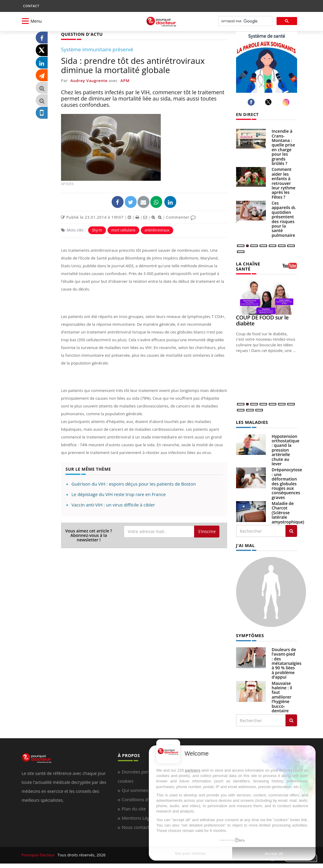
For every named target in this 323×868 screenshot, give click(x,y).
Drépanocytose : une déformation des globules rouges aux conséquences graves (287, 482)
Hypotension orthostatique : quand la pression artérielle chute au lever (286, 449)
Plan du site (134, 807)
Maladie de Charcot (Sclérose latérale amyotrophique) (288, 512)
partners (193, 770)
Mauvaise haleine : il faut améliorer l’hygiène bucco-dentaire (282, 695)
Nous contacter (138, 826)
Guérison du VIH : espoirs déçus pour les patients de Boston (134, 484)
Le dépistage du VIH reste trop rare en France (119, 494)
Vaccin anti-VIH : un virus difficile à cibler (113, 504)
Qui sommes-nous (141, 789)
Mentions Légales (140, 816)
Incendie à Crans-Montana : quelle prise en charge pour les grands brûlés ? (284, 147)
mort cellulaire (123, 230)
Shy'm (97, 230)
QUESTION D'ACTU (81, 34)
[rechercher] (245, 21)
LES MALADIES (252, 421)
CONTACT (31, 6)
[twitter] (269, 102)
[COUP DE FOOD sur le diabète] (267, 297)
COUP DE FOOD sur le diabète (262, 320)
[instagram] (287, 102)
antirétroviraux (157, 230)
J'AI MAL (245, 544)
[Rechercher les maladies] (291, 530)
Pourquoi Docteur (39, 853)
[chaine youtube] (290, 268)
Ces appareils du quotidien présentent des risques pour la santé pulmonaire (284, 219)
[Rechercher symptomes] (291, 719)
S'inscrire (207, 531)
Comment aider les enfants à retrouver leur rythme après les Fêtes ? (284, 183)
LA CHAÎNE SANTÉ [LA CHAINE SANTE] (248, 266)
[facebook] (252, 102)
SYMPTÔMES (250, 634)
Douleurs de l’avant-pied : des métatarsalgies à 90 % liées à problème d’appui (287, 662)
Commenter (181, 217)
